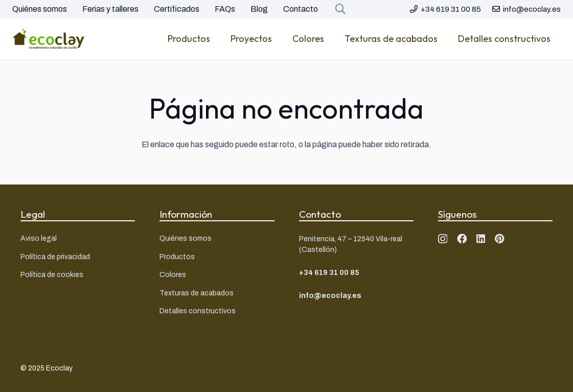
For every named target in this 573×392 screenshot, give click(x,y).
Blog (259, 9)
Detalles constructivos (198, 311)
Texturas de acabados (197, 293)
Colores (173, 275)
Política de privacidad (55, 257)
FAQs (225, 9)
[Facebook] (462, 238)
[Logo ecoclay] (49, 39)
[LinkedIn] (481, 238)
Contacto (301, 9)
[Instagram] (443, 239)
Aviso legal (39, 238)
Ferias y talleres (110, 9)
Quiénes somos (40, 9)
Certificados (177, 9)
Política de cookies (52, 275)
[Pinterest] (500, 238)
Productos (177, 257)
